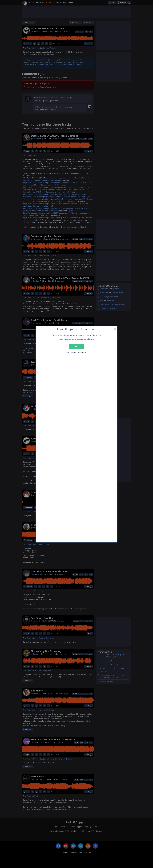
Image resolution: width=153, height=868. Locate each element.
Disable (76, 346)
